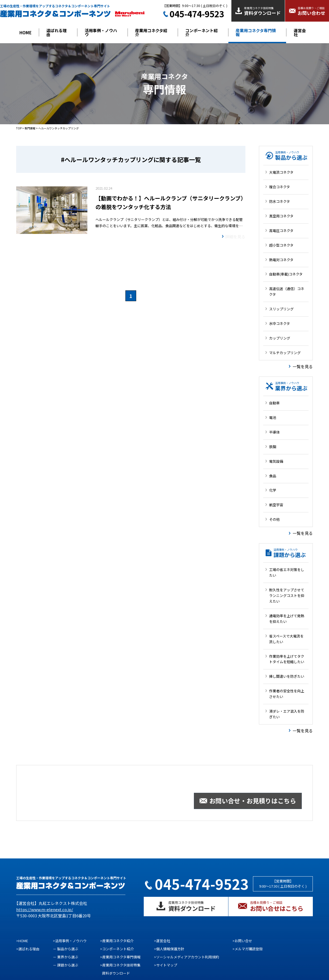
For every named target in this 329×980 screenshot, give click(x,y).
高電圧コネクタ (281, 231)
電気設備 (276, 461)
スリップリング (281, 309)
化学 (273, 490)
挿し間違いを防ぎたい (287, 676)
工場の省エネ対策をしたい (287, 572)
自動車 (274, 403)
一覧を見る (303, 366)
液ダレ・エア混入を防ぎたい (287, 714)
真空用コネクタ (281, 216)
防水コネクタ (280, 201)
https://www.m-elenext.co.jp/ (45, 909)
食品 (273, 476)
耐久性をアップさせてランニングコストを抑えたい (287, 595)
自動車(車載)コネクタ (286, 274)
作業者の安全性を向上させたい (287, 694)
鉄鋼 (273, 447)
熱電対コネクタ (281, 260)
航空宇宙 (276, 505)
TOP (19, 128)
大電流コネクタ (281, 172)
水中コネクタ (280, 323)
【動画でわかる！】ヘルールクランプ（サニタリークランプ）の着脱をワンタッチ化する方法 (169, 202)
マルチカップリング (285, 353)
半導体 (274, 432)
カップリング (280, 338)
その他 (274, 519)
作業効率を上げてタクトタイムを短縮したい (287, 659)
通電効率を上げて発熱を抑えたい (287, 619)
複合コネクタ (280, 187)
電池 (273, 417)
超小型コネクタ (281, 245)
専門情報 (30, 128)
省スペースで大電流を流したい (286, 639)
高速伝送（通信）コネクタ (287, 291)
